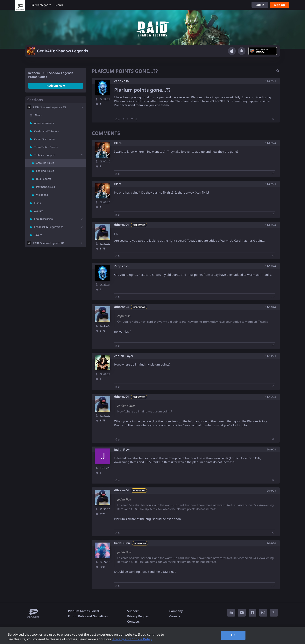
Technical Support (45, 155)
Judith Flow (122, 450)
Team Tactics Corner (46, 147)
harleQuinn (122, 543)
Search (59, 5)
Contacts (133, 622)
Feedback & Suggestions (49, 227)
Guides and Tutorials (46, 131)
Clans (37, 203)
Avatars (39, 211)
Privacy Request (138, 616)
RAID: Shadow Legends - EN (50, 107)
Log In (260, 5)
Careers (175, 616)
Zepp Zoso (121, 81)
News (38, 115)
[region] (152, 636)
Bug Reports (43, 179)
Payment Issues (46, 187)
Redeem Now (56, 86)
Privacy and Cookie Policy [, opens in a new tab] (132, 639)
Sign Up (279, 5)
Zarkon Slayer (124, 356)
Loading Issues (45, 171)
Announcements (44, 123)
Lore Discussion (44, 219)
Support (133, 611)
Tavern (38, 235)
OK (233, 635)
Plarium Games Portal (84, 611)
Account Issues (45, 163)
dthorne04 (121, 225)
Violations (42, 195)
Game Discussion (44, 139)
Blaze (118, 143)
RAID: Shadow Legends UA (49, 243)
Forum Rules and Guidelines (88, 616)
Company (176, 611)
